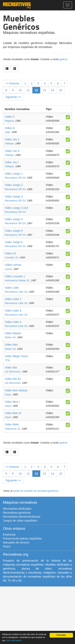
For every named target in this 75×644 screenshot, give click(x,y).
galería (63, 59)
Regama (9, 121)
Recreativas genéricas (17, 513)
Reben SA (10, 337)
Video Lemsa (13, 265)
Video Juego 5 (14, 231)
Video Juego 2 (14, 185)
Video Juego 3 (14, 196)
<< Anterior (12, 83)
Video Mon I (12, 402)
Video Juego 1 (14, 174)
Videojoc (9, 144)
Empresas (9, 535)
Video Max (11, 345)
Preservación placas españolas (22, 538)
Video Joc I (12, 162)
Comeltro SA (12, 258)
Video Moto (12, 424)
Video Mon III (13, 413)
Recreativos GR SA (15, 178)
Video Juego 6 (14, 242)
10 (20, 90)
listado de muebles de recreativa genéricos (36, 491)
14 (53, 90)
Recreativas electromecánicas (22, 517)
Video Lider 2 (13, 299)
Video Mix (11, 367)
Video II (9, 117)
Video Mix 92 (13, 379)
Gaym (8, 395)
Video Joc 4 (12, 151)
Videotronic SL (13, 429)
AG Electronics (13, 372)
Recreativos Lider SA (16, 292)
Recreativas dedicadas (17, 509)
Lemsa (8, 269)
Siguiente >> (13, 97)
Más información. (14, 641)
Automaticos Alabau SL (17, 280)
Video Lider (12, 288)
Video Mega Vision (16, 356)
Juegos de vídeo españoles (20, 521)
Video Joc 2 (12, 139)
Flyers (7, 546)
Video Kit (10, 253)
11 (28, 90)
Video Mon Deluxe (16, 390)
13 (44, 90)
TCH (7, 360)
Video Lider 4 (13, 311)
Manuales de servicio (16, 542)
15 (61, 90)
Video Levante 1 (15, 276)
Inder (7, 132)
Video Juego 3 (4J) (16, 208)
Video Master (13, 333)
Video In (10, 128)
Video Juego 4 (14, 219)
